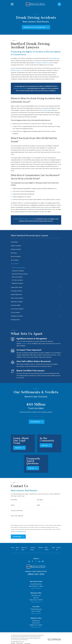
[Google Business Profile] (29, 563)
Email (38, 506)
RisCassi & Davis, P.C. (16, 70)
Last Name (40, 500)
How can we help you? (17, 517)
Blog (53, 549)
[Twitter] (36, 563)
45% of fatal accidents (45, 110)
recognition (24, 344)
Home (13, 549)
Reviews (41, 549)
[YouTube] (43, 563)
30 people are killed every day (43, 63)
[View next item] (43, 417)
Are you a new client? (17, 511)
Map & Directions (36, 590)
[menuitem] (36, 242)
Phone (13, 506)
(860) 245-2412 (36, 575)
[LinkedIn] (39, 563)
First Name (14, 500)
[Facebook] (33, 563)
